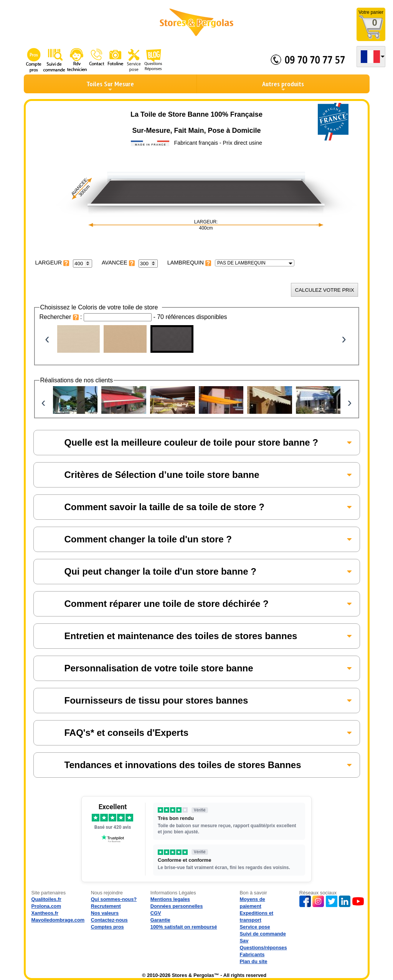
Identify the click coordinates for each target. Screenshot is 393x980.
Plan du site (254, 961)
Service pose (255, 927)
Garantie (160, 920)
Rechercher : (62, 317)
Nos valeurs (105, 913)
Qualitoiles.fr (46, 899)
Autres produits (283, 86)
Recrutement (106, 906)
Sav (244, 941)
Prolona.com (46, 906)
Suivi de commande (263, 934)
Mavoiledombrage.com (58, 920)
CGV (156, 913)
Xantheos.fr (45, 913)
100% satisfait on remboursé (184, 927)
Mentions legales (170, 899)
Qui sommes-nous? (114, 899)
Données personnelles (177, 906)
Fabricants (252, 954)
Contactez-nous (109, 920)
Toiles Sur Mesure (110, 86)
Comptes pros (107, 927)
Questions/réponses (263, 948)
